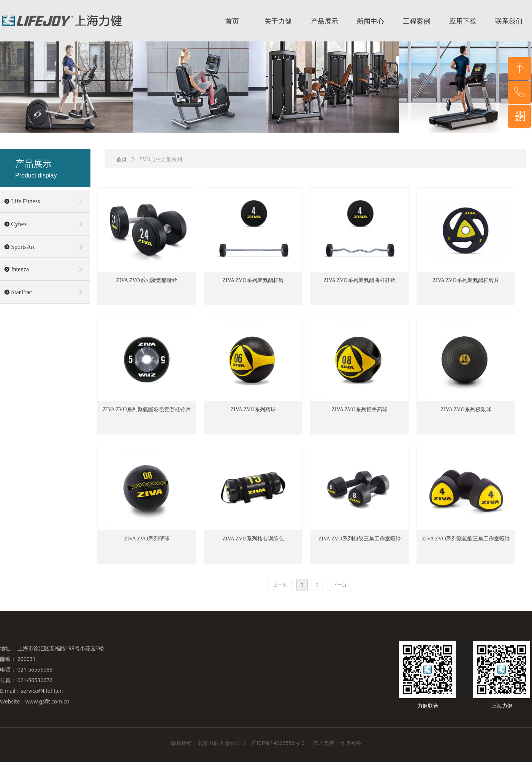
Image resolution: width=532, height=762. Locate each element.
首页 (122, 159)
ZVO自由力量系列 (161, 159)
